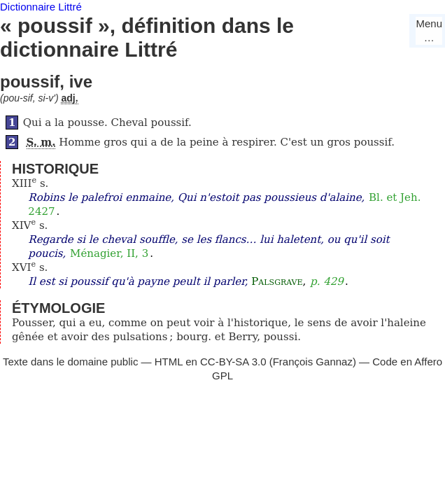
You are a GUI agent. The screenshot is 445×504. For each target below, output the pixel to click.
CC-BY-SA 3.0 (233, 362)
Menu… (429, 30)
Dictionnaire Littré (41, 7)
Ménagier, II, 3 (109, 253)
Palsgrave (277, 281)
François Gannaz (313, 362)
